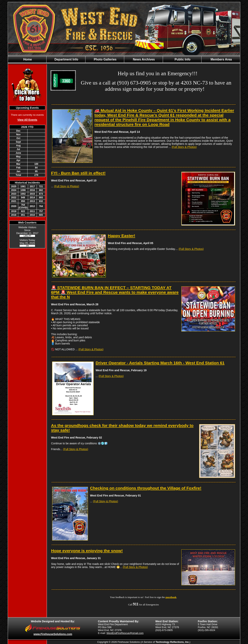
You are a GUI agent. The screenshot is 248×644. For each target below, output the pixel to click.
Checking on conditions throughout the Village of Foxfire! (146, 488)
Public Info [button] (182, 59)
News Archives (143, 59)
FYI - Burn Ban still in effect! (78, 173)
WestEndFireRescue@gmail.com (125, 633)
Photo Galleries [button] (105, 59)
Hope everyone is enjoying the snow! (87, 551)
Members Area (221, 59)
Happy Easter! (122, 236)
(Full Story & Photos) (184, 147)
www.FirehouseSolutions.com (53, 634)
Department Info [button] (66, 59)
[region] (124, 60)
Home (27, 59)
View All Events (27, 120)
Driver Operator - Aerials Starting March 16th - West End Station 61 (160, 363)
